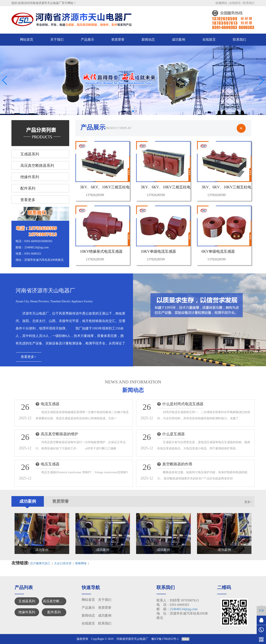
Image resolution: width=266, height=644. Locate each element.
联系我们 (249, 3)
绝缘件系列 (27, 612)
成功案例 (179, 40)
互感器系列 (27, 601)
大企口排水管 (63, 563)
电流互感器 (50, 404)
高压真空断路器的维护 (59, 434)
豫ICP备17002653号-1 (165, 639)
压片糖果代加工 (40, 563)
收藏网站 (221, 3)
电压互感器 (50, 464)
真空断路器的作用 (177, 464)
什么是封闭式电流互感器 (183, 404)
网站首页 (27, 40)
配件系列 (54, 612)
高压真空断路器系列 (55, 601)
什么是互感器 (174, 434)
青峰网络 (81, 563)
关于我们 (57, 40)
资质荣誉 (118, 40)
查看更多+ (28, 357)
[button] (130, 111)
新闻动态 (148, 40)
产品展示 (87, 40)
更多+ (248, 502)
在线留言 (235, 3)
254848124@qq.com (184, 609)
